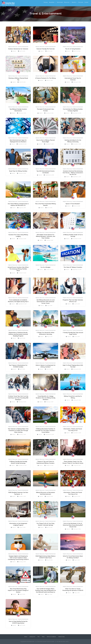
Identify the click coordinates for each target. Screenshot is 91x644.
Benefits (74, 2)
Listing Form (32, 637)
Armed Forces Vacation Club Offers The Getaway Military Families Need (18, 269)
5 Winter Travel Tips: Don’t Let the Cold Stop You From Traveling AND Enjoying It (18, 398)
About (26, 637)
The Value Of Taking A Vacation (73, 267)
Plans (43, 637)
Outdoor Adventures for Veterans (18, 49)
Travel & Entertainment (23, 47)
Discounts (81, 2)
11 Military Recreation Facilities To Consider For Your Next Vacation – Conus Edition (46, 430)
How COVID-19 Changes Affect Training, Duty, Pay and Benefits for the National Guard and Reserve (46, 590)
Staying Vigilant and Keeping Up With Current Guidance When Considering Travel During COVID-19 (18, 558)
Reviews (46, 2)
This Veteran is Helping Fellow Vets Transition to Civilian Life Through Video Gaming (18, 430)
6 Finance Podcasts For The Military (46, 78)
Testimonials (60, 2)
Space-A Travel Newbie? (73, 204)
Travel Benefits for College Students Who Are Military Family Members (46, 398)
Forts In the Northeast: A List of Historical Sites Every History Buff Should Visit (73, 525)
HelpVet (10, 47)
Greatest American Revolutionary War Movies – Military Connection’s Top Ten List (73, 173)
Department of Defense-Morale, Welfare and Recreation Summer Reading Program (18, 334)
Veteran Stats (61, 637)
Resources (67, 2)
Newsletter (52, 2)
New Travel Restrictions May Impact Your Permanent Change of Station (18, 590)
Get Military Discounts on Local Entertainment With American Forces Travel (46, 302)
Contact (86, 2)
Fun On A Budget (45, 267)
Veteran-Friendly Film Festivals (45, 49)
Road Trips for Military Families (18, 171)
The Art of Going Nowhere (73, 49)
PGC (39, 637)
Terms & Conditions (51, 637)
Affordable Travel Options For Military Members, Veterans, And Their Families (45, 236)
